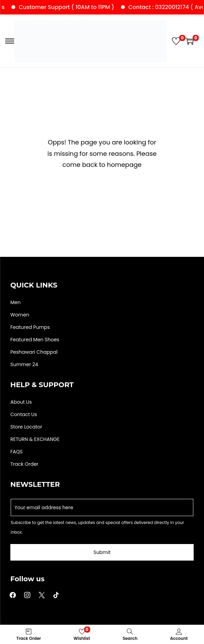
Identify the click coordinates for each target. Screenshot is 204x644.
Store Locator (26, 427)
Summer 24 (24, 364)
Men (16, 302)
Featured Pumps (30, 327)
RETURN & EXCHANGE (35, 439)
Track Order (24, 464)
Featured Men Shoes (35, 340)
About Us (21, 402)
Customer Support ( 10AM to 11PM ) (71, 7)
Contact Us (24, 414)
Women (20, 315)
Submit (102, 552)
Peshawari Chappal (34, 352)
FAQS (17, 452)
